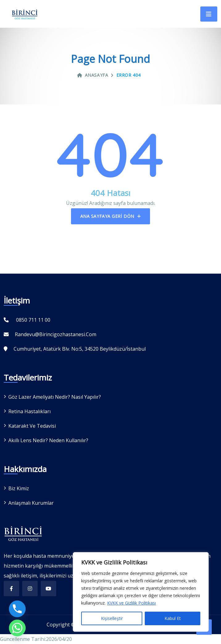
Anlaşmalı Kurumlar (31, 503)
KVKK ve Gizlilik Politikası (131, 603)
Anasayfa (93, 75)
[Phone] (17, 609)
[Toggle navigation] (209, 14)
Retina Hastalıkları (29, 411)
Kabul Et (173, 618)
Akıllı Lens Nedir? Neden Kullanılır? (48, 440)
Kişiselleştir (112, 618)
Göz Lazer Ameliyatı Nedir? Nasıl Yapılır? (55, 397)
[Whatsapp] (17, 628)
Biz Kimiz (19, 488)
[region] (141, 592)
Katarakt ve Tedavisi (32, 426)
